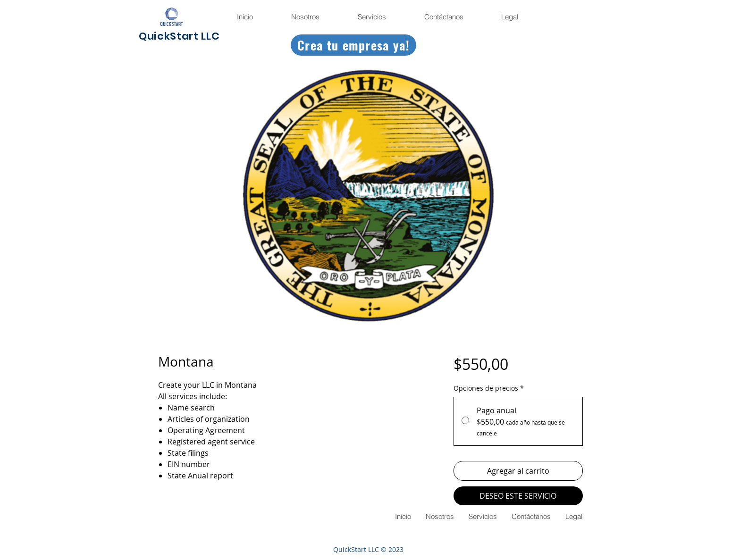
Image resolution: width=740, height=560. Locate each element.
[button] (509, 17)
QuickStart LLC (179, 36)
